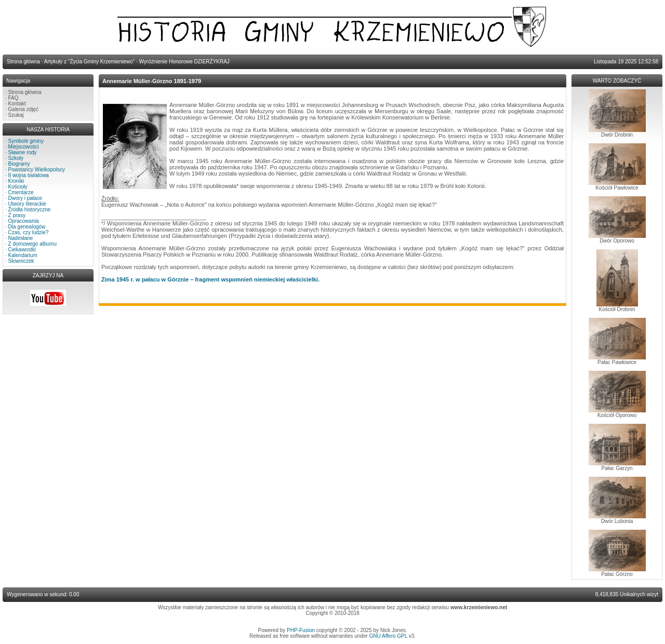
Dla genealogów (27, 227)
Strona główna (25, 92)
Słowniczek (21, 261)
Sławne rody (23, 152)
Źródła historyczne (30, 210)
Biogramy (19, 164)
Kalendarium (23, 255)
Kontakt (17, 104)
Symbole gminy (26, 141)
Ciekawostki (22, 250)
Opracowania (24, 221)
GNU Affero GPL (388, 636)
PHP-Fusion (301, 630)
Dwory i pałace (25, 198)
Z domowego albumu (32, 244)
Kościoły (18, 187)
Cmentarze (21, 192)
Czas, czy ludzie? (29, 232)
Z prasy (17, 215)
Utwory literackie (27, 204)
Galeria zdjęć (23, 109)
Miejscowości (24, 147)
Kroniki (16, 181)
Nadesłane (21, 238)
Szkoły (16, 158)
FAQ (14, 98)
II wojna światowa (29, 175)
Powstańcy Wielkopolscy (37, 170)
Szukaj (16, 115)
